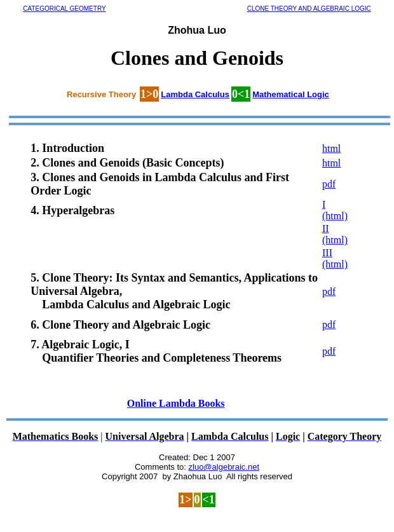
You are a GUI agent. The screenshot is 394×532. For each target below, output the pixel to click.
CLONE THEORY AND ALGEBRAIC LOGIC (309, 9)
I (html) (335, 210)
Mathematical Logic (291, 94)
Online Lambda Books (176, 403)
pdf (329, 184)
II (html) (335, 234)
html (331, 148)
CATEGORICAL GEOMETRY (64, 9)
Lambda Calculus (195, 94)
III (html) (335, 258)
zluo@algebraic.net (224, 467)
